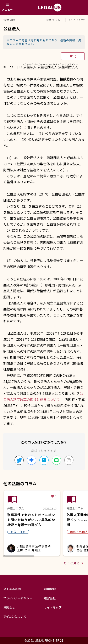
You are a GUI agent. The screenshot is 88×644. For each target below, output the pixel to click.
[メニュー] (7, 8)
